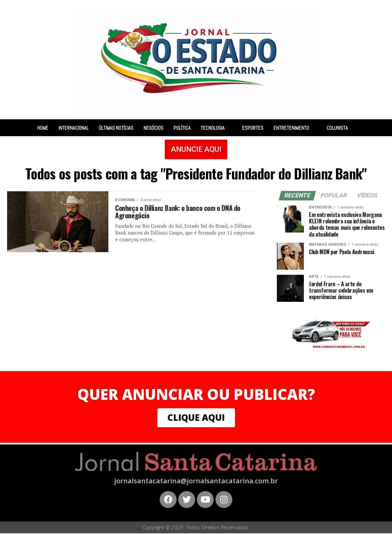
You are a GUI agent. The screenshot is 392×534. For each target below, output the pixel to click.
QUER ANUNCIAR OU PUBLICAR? (196, 394)
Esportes (253, 128)
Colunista (341, 128)
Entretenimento (295, 128)
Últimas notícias (116, 128)
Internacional (73, 128)
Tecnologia (216, 128)
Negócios (153, 128)
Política (182, 128)
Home (43, 128)
